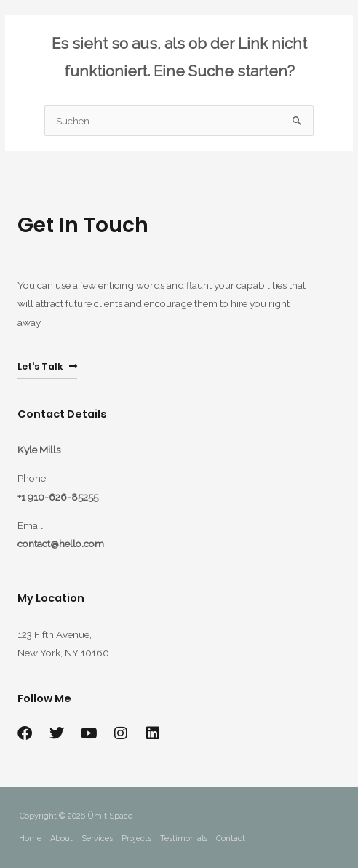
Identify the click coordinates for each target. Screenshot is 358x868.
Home (30, 839)
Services (97, 839)
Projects (136, 839)
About (61, 839)
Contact (231, 839)
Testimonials (184, 839)
